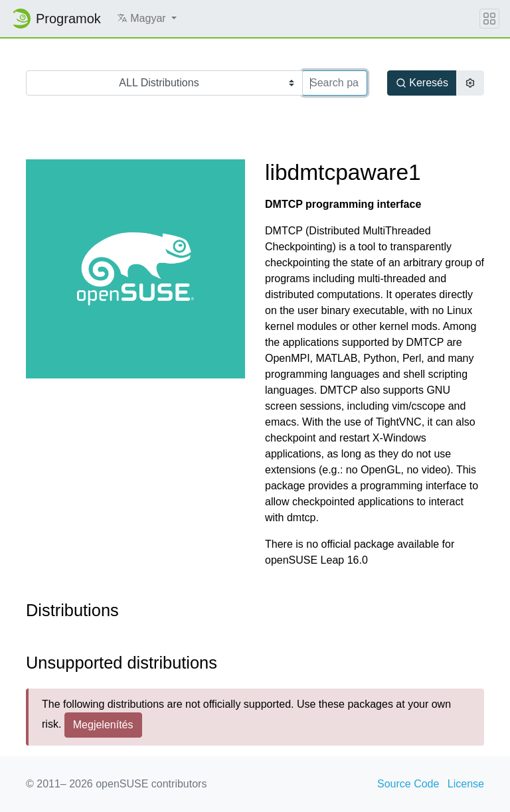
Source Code (408, 784)
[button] (147, 19)
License (466, 784)
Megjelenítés (103, 725)
